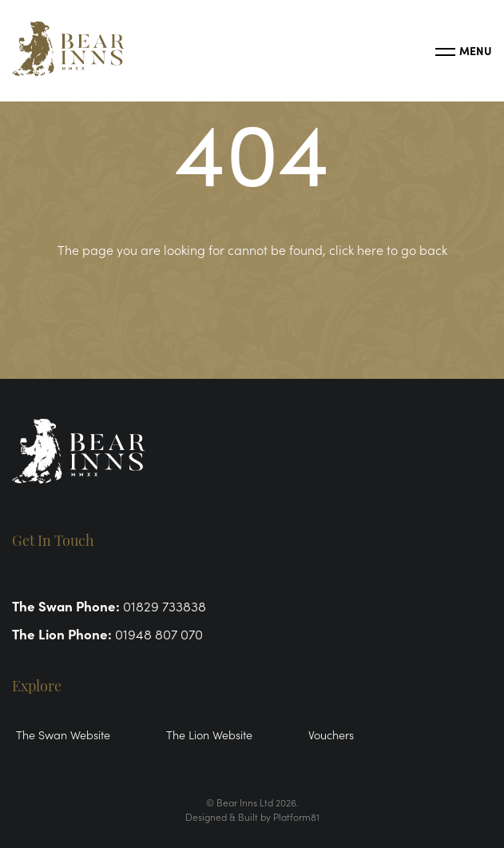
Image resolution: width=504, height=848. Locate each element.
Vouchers (331, 735)
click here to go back (388, 249)
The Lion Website (209, 735)
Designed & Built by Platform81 (252, 816)
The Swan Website (63, 735)
